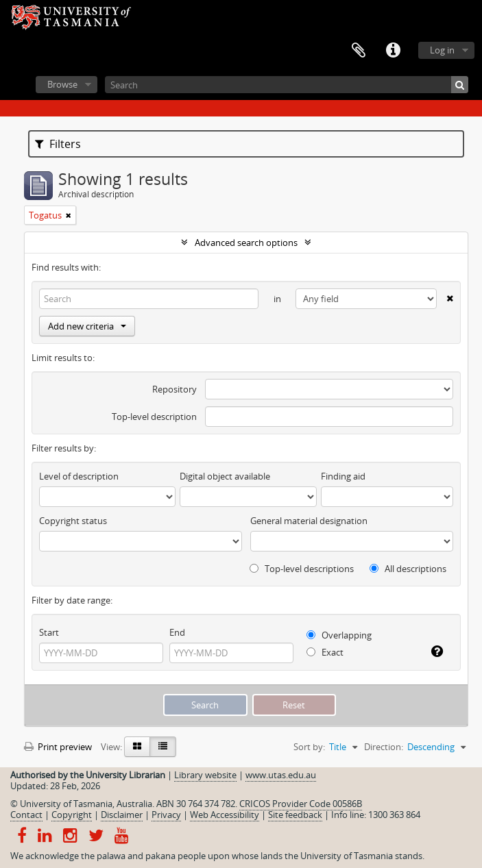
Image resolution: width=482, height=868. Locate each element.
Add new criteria (87, 326)
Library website (205, 775)
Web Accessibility (225, 815)
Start (49, 632)
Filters (58, 144)
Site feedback (295, 815)
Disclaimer (122, 815)
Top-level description (154, 417)
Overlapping (339, 635)
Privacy (166, 815)
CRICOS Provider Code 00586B (301, 804)
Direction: (384, 747)
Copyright (72, 815)
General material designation (309, 521)
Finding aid (343, 476)
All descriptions (408, 569)
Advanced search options (246, 243)
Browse (62, 84)
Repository (174, 389)
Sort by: (309, 747)
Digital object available (225, 476)
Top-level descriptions (302, 569)
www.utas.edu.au (281, 775)
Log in (442, 50)
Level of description (79, 476)
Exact (325, 652)
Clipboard (359, 51)
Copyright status (73, 521)
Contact (26, 815)
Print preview (58, 747)
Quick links (393, 51)
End (177, 632)
